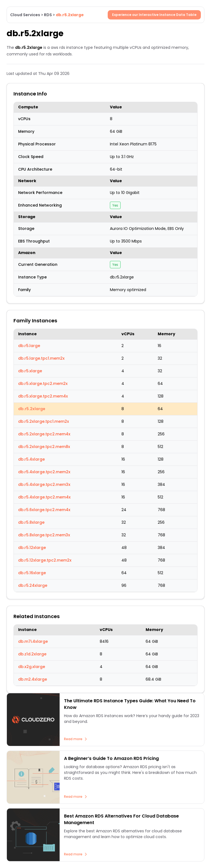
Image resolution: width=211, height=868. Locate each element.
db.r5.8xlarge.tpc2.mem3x (44, 535)
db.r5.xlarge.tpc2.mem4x (43, 396)
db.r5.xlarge (30, 371)
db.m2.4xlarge (33, 679)
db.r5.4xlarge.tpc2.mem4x (44, 497)
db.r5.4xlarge (31, 459)
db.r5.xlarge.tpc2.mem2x (43, 384)
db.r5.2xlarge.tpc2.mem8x (44, 447)
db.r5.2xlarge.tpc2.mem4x (44, 434)
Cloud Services (25, 15)
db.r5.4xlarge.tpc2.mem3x (44, 484)
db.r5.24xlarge (33, 585)
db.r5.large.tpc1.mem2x (41, 358)
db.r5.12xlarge (32, 548)
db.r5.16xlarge (32, 573)
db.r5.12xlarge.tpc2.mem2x (45, 560)
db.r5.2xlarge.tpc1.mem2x (44, 421)
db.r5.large (29, 346)
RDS (48, 15)
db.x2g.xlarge (32, 667)
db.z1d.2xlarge (32, 654)
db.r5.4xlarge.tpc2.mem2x (44, 472)
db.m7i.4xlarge (33, 641)
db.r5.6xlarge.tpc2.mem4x (44, 510)
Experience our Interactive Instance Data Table (154, 15)
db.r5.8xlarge (31, 522)
